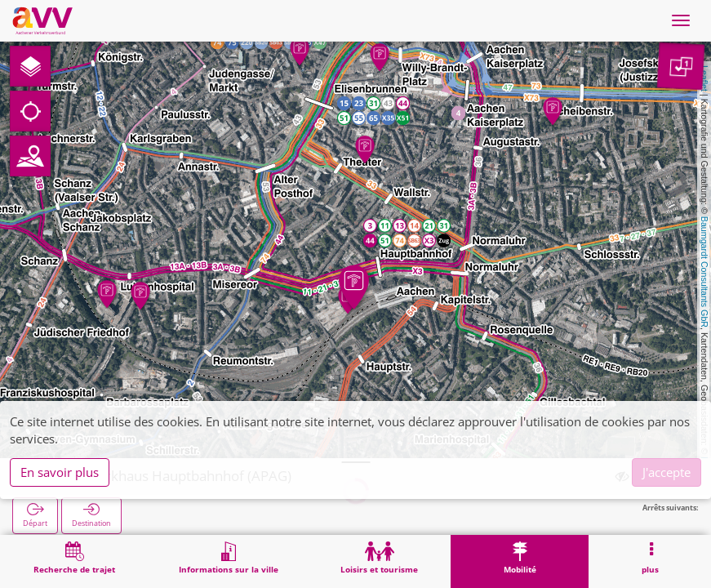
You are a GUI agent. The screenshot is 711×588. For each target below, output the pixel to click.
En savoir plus (60, 472)
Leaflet (704, 78)
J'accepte (667, 472)
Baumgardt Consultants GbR (704, 272)
